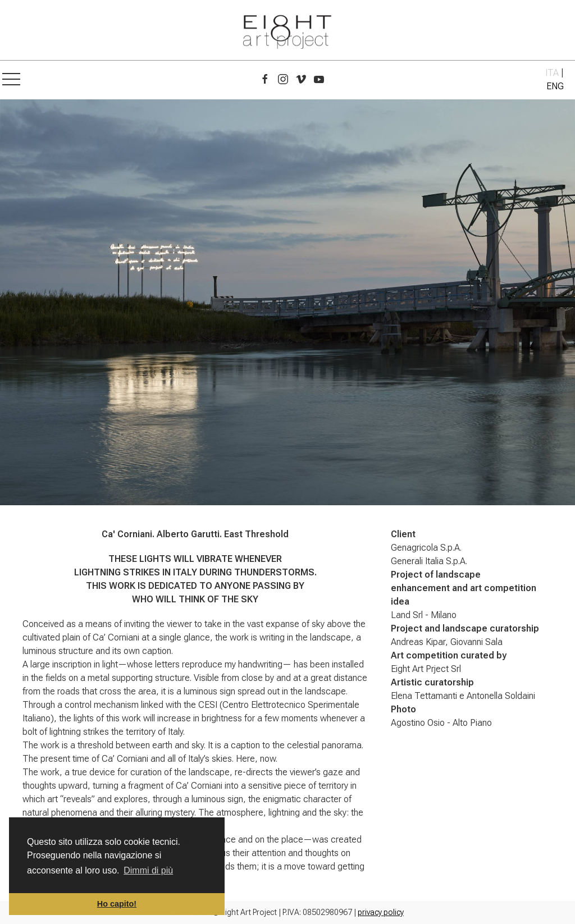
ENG (555, 86)
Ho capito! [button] (117, 904)
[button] (11, 80)
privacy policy (381, 912)
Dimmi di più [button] (148, 870)
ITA (552, 73)
